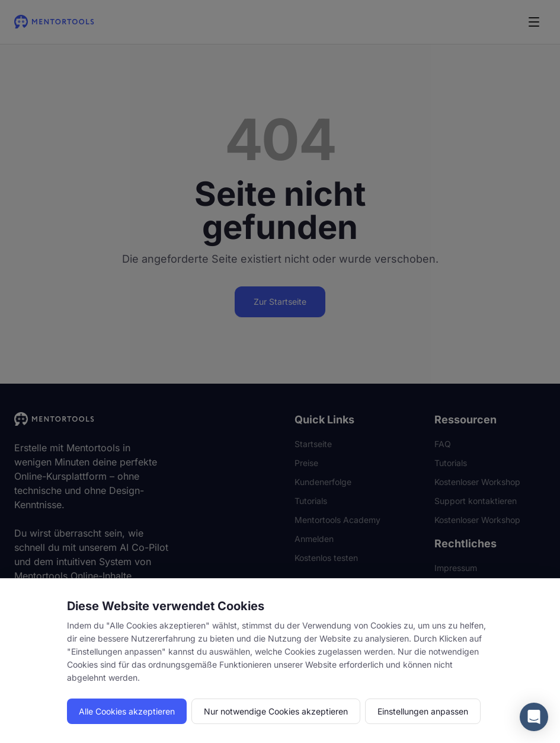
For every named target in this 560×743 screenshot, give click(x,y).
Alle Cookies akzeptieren (127, 711)
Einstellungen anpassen (423, 711)
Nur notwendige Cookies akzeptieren (276, 711)
